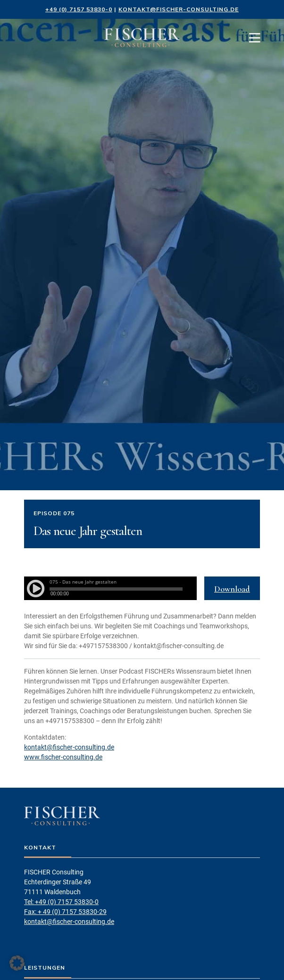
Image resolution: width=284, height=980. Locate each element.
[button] (17, 963)
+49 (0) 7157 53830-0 (79, 9)
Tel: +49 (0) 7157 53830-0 (61, 902)
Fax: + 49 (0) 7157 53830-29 (65, 912)
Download (232, 589)
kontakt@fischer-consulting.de (179, 9)
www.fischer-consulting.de (63, 757)
